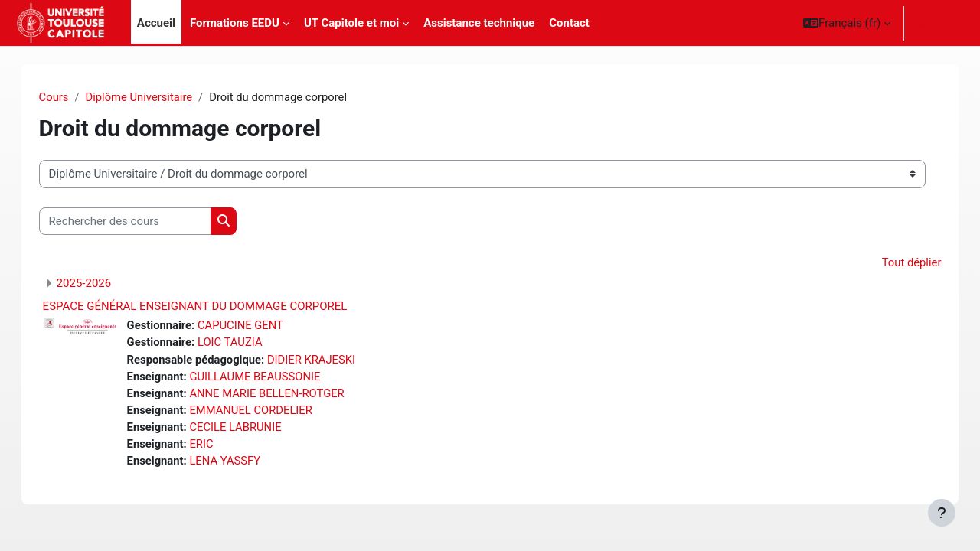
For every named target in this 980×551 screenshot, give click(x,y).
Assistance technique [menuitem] (479, 23)
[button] (847, 23)
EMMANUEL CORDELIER (268, 412)
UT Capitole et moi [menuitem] (351, 23)
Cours (69, 97)
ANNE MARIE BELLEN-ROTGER (285, 395)
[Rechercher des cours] (140, 222)
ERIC (218, 447)
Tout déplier (895, 263)
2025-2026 (100, 284)
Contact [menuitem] (569, 23)
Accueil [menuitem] (156, 23)
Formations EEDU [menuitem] (235, 23)
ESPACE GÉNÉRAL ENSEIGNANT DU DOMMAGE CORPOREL (211, 307)
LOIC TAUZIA (247, 344)
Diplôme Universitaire (156, 97)
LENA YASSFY (242, 464)
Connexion (941, 23)
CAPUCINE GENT (258, 326)
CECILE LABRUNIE (253, 429)
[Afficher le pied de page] (942, 513)
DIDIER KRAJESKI (330, 360)
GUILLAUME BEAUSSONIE (273, 378)
